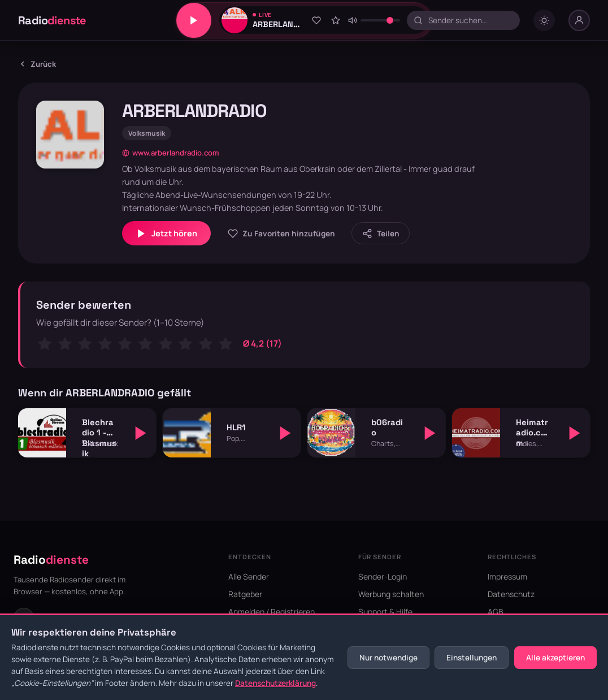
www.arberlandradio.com (171, 153)
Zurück (37, 64)
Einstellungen (472, 658)
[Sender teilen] (381, 233)
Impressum (507, 576)
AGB (496, 612)
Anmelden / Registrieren (272, 612)
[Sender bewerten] (336, 20)
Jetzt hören (166, 234)
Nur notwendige (388, 658)
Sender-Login (383, 576)
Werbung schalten (391, 594)
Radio (52, 20)
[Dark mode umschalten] (544, 20)
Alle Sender (249, 576)
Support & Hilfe (385, 612)
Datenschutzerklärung (275, 683)
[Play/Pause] (194, 20)
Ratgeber (245, 594)
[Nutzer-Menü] (579, 20)
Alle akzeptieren (555, 658)
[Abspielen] (141, 433)
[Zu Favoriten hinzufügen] (316, 20)
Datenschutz (511, 594)
